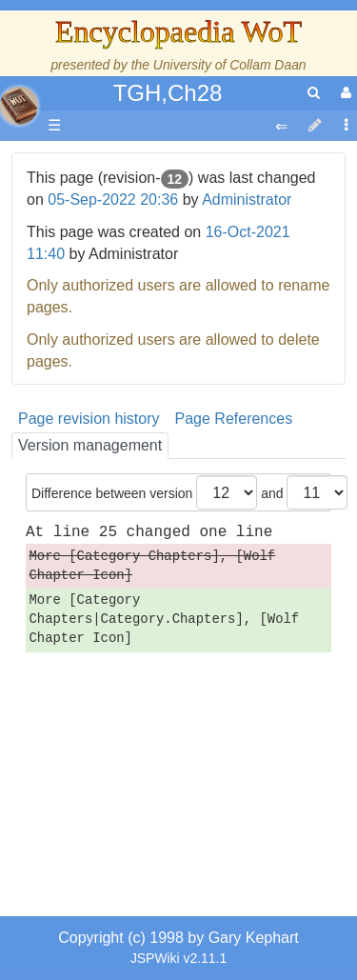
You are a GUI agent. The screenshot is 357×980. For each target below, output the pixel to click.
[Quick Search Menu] (314, 93)
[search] (314, 93)
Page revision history (89, 419)
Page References (234, 419)
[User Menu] (344, 93)
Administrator (247, 200)
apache (19, 106)
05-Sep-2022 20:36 (113, 200)
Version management (90, 445)
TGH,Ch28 (168, 93)
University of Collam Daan (230, 65)
